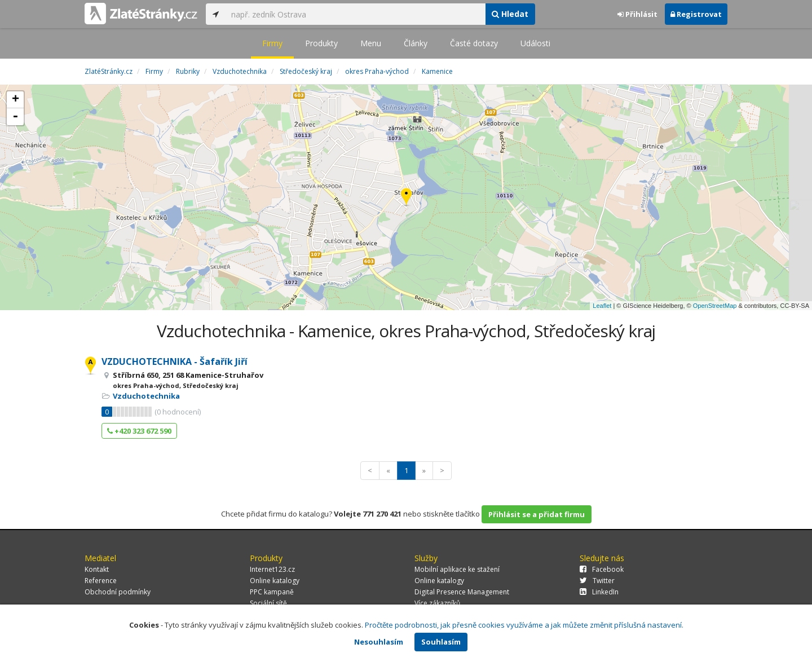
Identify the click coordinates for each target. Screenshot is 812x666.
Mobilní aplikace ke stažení (457, 569)
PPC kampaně (272, 592)
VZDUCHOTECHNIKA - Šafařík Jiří (175, 361)
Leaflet (602, 306)
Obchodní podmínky (118, 592)
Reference (101, 581)
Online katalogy (275, 581)
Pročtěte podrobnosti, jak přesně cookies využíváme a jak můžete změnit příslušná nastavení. (524, 625)
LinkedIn (599, 592)
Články (416, 43)
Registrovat (696, 14)
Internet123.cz (272, 569)
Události (535, 43)
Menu (371, 43)
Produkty (321, 43)
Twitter (597, 581)
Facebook (602, 569)
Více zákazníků (437, 603)
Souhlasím (441, 642)
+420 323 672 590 (139, 431)
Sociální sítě (268, 603)
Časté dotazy (474, 43)
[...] (355, 14)
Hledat (510, 14)
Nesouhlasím (379, 642)
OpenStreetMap (715, 306)
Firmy (272, 43)
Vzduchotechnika (146, 396)
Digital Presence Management (462, 592)
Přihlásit (637, 14)
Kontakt (97, 569)
